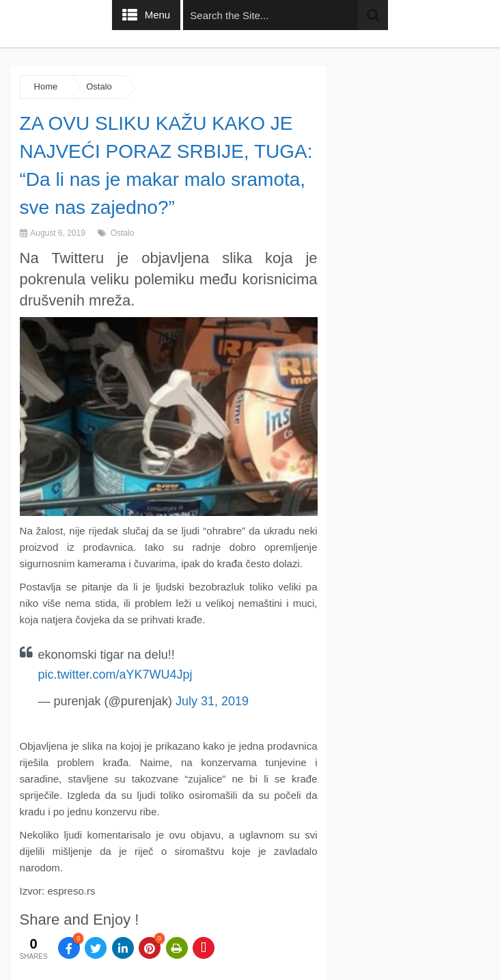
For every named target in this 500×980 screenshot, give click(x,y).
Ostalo (99, 86)
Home (46, 86)
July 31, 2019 (212, 701)
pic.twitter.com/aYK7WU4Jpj (115, 675)
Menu (158, 15)
